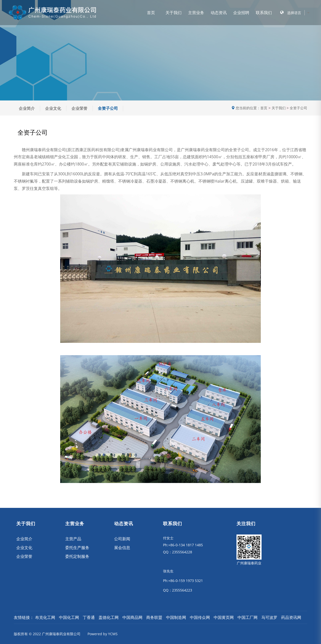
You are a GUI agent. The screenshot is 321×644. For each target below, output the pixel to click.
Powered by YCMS (103, 634)
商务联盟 (154, 617)
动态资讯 (219, 13)
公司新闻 (122, 539)
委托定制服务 (77, 556)
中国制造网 (176, 617)
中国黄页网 (224, 617)
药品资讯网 (291, 617)
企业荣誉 (79, 108)
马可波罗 (269, 617)
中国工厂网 (248, 617)
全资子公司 (108, 108)
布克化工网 (45, 617)
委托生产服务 (77, 548)
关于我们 (174, 13)
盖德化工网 (109, 617)
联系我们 (264, 13)
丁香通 (89, 617)
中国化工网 (69, 617)
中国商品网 (132, 617)
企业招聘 (241, 13)
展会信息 (122, 548)
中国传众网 (200, 617)
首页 (151, 13)
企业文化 (53, 108)
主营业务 (196, 13)
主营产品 (73, 539)
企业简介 (27, 108)
